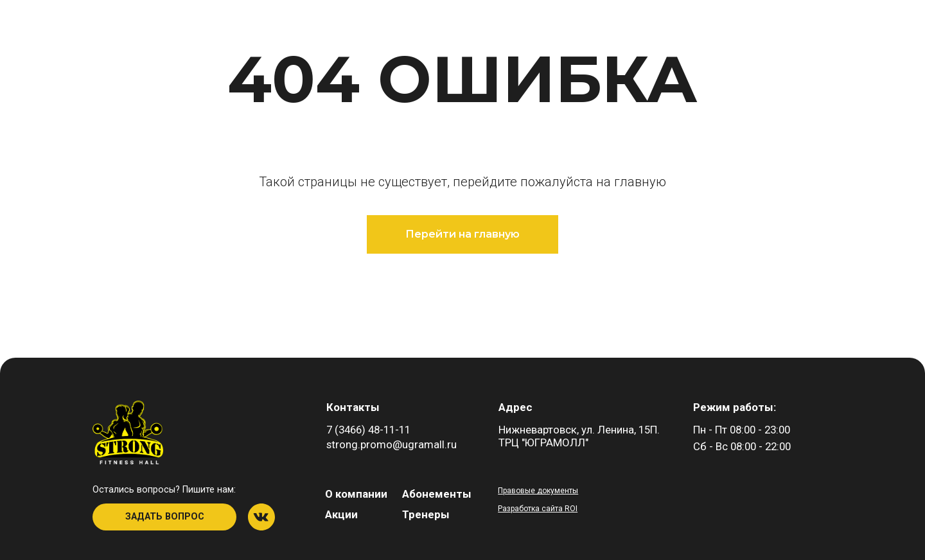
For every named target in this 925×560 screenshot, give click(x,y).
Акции (341, 514)
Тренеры (426, 514)
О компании (356, 494)
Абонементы (437, 494)
